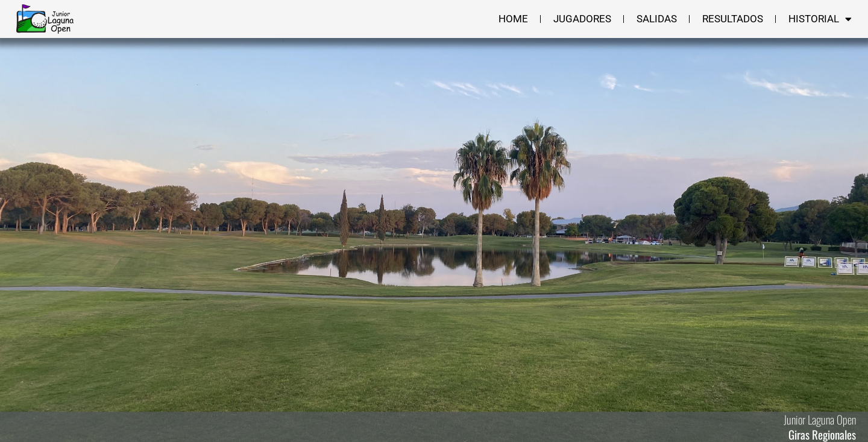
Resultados (733, 19)
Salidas (657, 19)
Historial (820, 19)
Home (513, 19)
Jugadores (582, 19)
